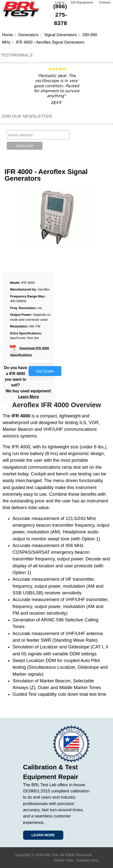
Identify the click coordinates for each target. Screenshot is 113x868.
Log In (60, 2)
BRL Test (51, 855)
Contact (105, 2)
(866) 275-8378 (60, 15)
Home (7, 35)
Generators (28, 35)
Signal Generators (60, 35)
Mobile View (64, 860)
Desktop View (87, 860)
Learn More (29, 397)
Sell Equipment (82, 2)
